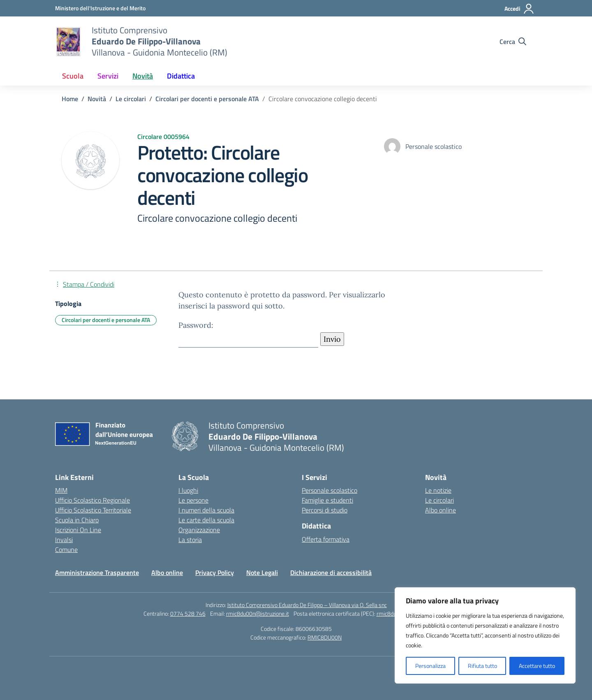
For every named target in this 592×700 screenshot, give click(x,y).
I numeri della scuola (206, 510)
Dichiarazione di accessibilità (331, 573)
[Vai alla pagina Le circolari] (131, 99)
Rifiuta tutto (482, 666)
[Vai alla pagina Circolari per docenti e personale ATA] (207, 99)
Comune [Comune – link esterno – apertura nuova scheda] (66, 549)
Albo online (441, 510)
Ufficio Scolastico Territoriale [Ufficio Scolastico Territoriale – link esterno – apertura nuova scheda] (93, 510)
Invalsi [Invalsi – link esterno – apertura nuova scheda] (64, 540)
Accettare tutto (537, 666)
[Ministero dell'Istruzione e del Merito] (100, 8)
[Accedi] (519, 9)
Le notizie (438, 490)
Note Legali (262, 573)
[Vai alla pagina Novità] (97, 99)
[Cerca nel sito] (513, 42)
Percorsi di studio (325, 510)
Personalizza (430, 666)
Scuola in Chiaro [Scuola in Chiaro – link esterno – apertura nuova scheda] (77, 520)
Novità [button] (143, 76)
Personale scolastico (330, 490)
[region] (485, 635)
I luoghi (188, 490)
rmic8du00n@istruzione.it (258, 613)
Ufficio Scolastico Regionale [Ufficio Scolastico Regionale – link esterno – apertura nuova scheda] (92, 500)
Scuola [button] (73, 76)
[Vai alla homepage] (68, 42)
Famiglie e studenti (327, 500)
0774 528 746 (188, 613)
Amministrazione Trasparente (97, 573)
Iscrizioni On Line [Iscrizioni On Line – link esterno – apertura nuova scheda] (78, 530)
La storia (190, 540)
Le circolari (439, 500)
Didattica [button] (181, 76)
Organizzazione (199, 530)
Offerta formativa (326, 539)
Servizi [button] (108, 76)
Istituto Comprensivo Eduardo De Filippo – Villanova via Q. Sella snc (307, 605)
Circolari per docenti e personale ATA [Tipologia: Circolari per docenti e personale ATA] (106, 320)
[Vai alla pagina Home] (70, 99)
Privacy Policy (215, 573)
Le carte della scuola (206, 520)
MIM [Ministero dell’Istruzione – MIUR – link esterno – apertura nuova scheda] (61, 490)
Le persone (193, 500)
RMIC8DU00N (325, 637)
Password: (248, 334)
